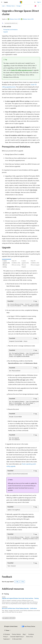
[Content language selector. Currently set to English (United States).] (11, 626)
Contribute (31, 634)
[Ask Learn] (35, 6)
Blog (24, 634)
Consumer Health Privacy (17, 637)
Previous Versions (16, 634)
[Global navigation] (2, 2)
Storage (18, 6)
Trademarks (6, 639)
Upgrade (6, 32)
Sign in (39, 2)
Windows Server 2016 (28, 19)
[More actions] (39, 6)
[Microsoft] (21, 2)
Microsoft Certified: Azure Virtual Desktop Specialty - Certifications (19, 608)
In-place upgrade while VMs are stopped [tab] (25, 264)
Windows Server (11, 6)
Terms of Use (29, 637)
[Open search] (35, 2)
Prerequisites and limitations (10, 30)
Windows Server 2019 (15, 19)
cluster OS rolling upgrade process (21, 70)
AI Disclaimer (7, 634)
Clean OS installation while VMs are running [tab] (16, 263)
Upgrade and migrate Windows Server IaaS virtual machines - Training (20, 598)
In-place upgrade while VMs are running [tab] (6, 264)
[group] (23, 305)
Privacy (5, 637)
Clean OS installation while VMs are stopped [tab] (35, 263)
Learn (3, 6)
